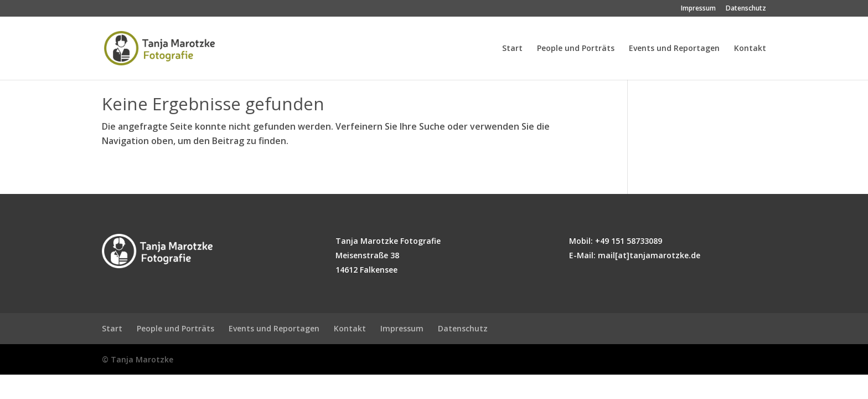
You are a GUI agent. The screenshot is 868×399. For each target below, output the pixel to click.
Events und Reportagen (674, 49)
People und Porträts (576, 49)
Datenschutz (746, 9)
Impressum (698, 9)
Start (512, 49)
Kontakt (750, 49)
